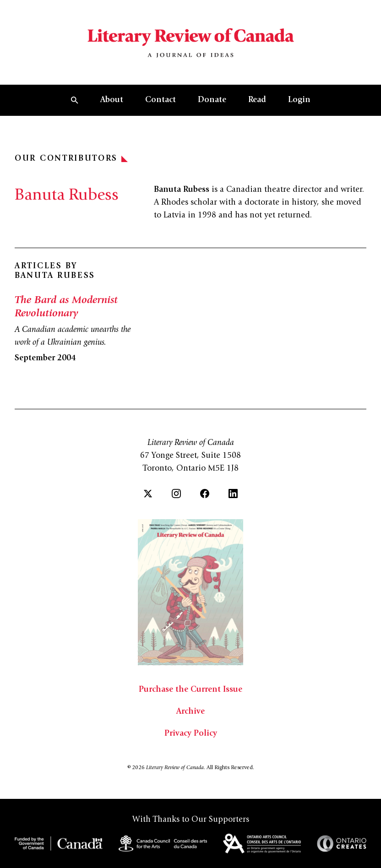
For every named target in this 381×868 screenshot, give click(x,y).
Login (299, 100)
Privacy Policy (191, 734)
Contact (161, 100)
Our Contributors (71, 159)
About (112, 100)
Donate (212, 100)
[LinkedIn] (233, 494)
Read (257, 100)
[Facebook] (205, 494)
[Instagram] (176, 494)
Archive (190, 712)
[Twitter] (148, 494)
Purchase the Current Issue (190, 690)
